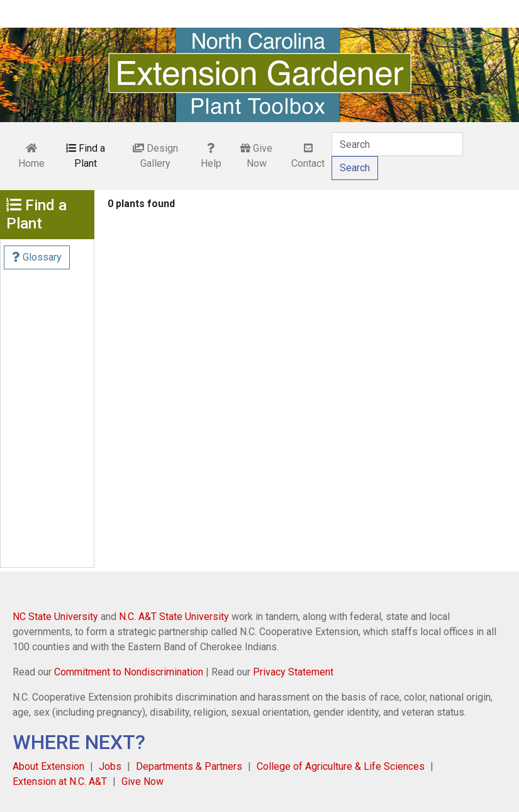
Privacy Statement (293, 672)
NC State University (55, 617)
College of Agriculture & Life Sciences (341, 766)
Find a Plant (86, 156)
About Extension (48, 766)
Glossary (37, 257)
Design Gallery (155, 156)
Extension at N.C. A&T (60, 781)
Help (211, 156)
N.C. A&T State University (174, 617)
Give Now (256, 156)
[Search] (397, 144)
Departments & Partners (189, 766)
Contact (308, 156)
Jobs (110, 766)
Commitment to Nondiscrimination (129, 672)
